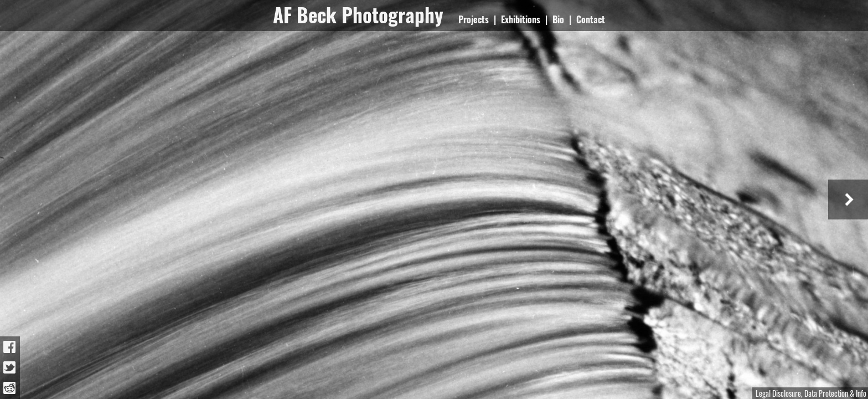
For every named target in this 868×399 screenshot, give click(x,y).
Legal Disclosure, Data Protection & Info (811, 393)
